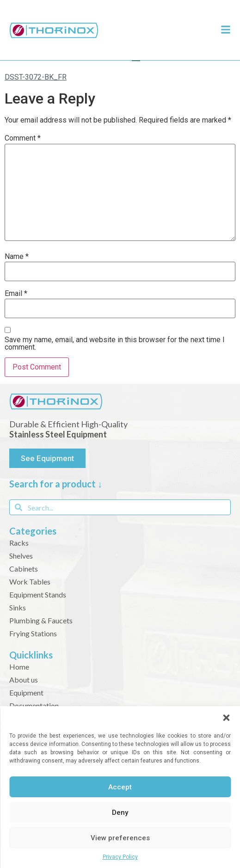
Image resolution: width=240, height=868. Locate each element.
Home (19, 667)
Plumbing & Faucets (41, 620)
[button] (226, 718)
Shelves (21, 556)
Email (16, 294)
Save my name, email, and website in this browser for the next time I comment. (115, 344)
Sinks (18, 607)
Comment (23, 138)
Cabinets (24, 569)
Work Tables (30, 582)
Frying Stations (33, 633)
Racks (19, 543)
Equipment (26, 693)
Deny (120, 813)
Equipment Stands (38, 594)
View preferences (120, 838)
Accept (120, 787)
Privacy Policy (120, 857)
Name (17, 257)
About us (24, 680)
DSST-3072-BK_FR (36, 77)
